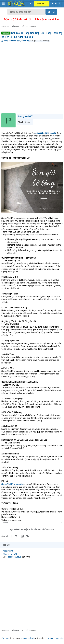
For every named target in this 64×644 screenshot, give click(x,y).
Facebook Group (14, 557)
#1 (62, 523)
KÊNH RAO (5, 638)
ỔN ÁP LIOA (8, 551)
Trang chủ (59, 638)
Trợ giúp (50, 638)
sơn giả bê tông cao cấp (40, 41)
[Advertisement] (32, 76)
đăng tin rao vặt (10, 554)
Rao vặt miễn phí (28, 638)
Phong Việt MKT (10, 41)
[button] (3, 4)
